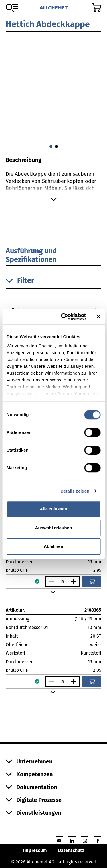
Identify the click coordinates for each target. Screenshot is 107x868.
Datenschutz (71, 850)
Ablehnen (53, 546)
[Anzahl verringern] (50, 581)
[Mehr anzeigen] (53, 199)
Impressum (35, 850)
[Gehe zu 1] (56, 146)
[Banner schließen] (98, 317)
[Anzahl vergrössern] (75, 581)
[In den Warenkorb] (92, 581)
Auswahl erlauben (54, 528)
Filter (20, 281)
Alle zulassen (53, 509)
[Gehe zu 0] (51, 146)
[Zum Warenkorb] (97, 8)
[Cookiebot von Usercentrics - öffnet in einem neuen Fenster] (64, 317)
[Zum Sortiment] (12, 8)
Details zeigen (75, 491)
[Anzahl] (62, 582)
